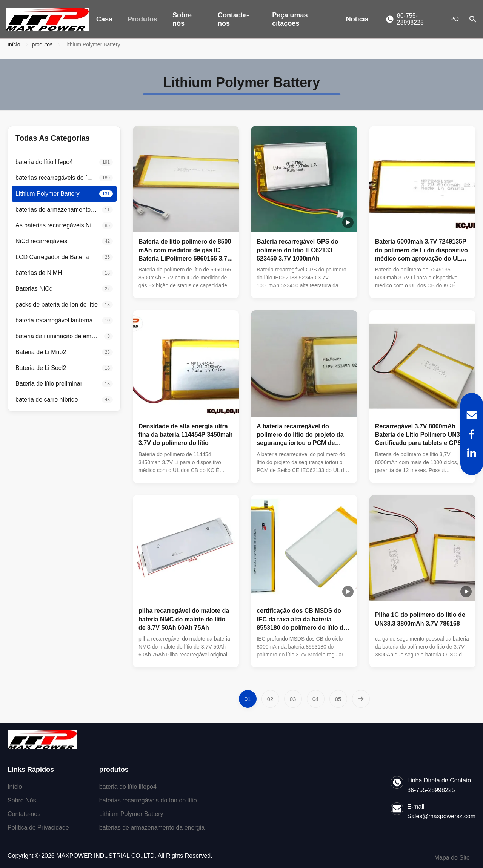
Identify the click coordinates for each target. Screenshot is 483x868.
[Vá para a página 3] (293, 699)
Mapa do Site (452, 858)
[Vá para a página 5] (338, 699)
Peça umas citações (290, 19)
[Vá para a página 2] (270, 699)
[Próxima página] (361, 699)
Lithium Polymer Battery (131, 814)
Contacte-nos (233, 19)
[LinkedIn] (472, 453)
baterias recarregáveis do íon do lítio (148, 800)
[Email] (472, 415)
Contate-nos (24, 814)
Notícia (357, 19)
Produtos (142, 19)
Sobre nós (182, 19)
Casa (104, 19)
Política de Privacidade (38, 827)
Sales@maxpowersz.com (441, 816)
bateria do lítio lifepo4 (128, 787)
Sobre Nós (22, 800)
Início (14, 44)
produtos (42, 44)
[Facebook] (472, 434)
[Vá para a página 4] (316, 699)
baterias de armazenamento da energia (152, 827)
